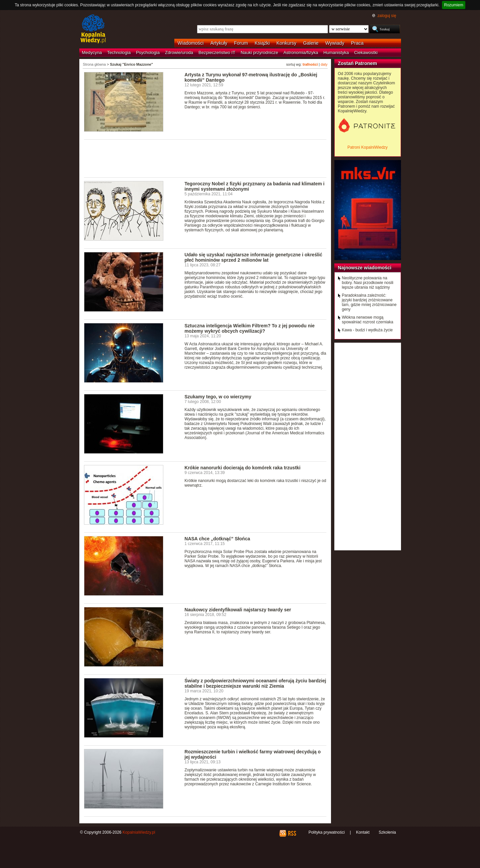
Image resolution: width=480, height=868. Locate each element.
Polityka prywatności (326, 832)
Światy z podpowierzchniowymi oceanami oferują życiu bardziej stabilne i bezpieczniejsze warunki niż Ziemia (255, 683)
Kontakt (363, 832)
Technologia (119, 52)
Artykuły (219, 43)
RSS (292, 833)
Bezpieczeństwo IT (217, 52)
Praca (357, 43)
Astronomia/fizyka (301, 52)
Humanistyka (336, 52)
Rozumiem (453, 5)
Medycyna (92, 52)
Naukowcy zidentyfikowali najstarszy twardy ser (238, 610)
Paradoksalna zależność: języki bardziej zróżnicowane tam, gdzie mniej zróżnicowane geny (369, 302)
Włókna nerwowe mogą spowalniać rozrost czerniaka (368, 320)
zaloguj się (387, 16)
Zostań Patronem (358, 63)
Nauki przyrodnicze (259, 52)
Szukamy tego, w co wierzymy (218, 397)
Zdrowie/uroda (179, 52)
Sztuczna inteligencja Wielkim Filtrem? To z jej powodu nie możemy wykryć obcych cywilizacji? (250, 328)
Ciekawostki (366, 52)
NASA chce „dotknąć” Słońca (217, 539)
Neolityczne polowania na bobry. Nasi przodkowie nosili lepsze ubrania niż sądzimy (368, 283)
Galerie (311, 43)
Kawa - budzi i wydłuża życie (367, 330)
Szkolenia (387, 832)
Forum (241, 43)
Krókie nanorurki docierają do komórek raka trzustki (243, 468)
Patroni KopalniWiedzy (367, 147)
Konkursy (286, 43)
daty (324, 64)
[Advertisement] (205, 158)
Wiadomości (191, 43)
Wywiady (335, 43)
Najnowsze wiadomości (365, 268)
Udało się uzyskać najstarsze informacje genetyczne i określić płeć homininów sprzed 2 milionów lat (253, 257)
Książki (262, 43)
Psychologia (148, 52)
